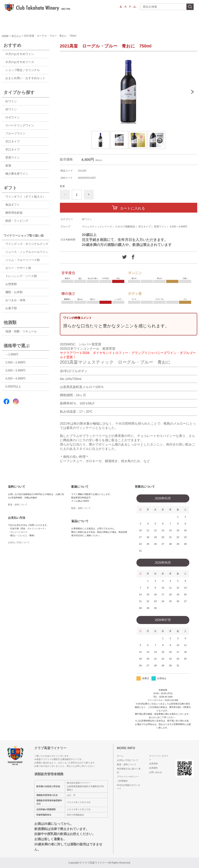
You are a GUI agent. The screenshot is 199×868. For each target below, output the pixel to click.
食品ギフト (13, 205)
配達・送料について (18, 505)
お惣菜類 (11, 284)
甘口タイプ (13, 141)
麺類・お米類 (14, 292)
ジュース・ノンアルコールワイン (27, 252)
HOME (6, 36)
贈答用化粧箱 (14, 213)
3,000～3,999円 (15, 370)
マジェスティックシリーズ (97, 227)
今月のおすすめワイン (20, 54)
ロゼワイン (13, 117)
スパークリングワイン (20, 125)
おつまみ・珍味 (15, 300)
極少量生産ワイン (17, 174)
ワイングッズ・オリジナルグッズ (27, 244)
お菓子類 (11, 308)
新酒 (8, 166)
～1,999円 (12, 354)
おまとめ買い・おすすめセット (25, 78)
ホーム (120, 756)
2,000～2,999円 (15, 362)
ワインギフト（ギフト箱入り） (25, 197)
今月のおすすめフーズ (20, 62)
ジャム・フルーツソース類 (23, 260)
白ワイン (11, 101)
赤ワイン (17, 36)
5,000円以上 (13, 387)
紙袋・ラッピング (17, 221)
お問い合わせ (156, 772)
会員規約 (153, 768)
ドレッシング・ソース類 (21, 276)
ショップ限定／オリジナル (23, 70)
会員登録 (153, 764)
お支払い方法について (19, 542)
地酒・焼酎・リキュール (21, 331)
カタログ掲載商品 (125, 227)
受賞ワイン (160, 227)
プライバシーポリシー (128, 777)
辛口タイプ (144, 227)
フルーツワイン (15, 133)
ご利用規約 (122, 781)
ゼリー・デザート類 (18, 268)
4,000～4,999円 (178, 227)
